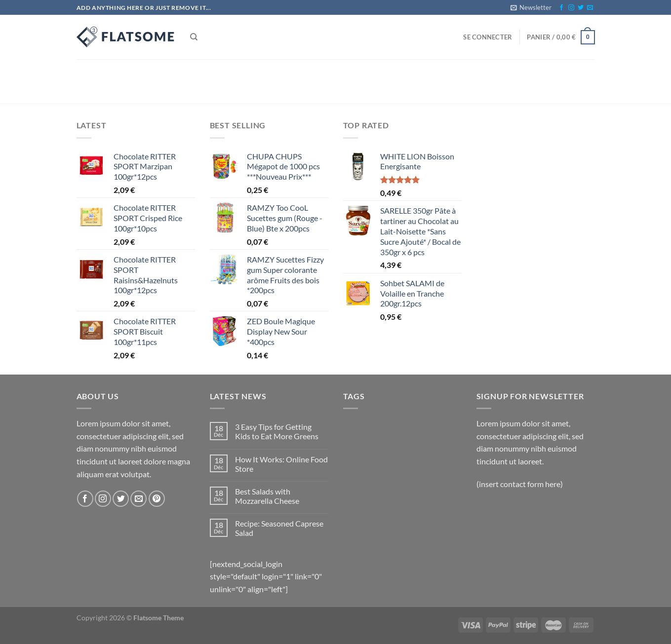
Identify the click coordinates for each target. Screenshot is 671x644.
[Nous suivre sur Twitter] (581, 8)
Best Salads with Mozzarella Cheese (267, 496)
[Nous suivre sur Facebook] (561, 8)
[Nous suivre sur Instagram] (571, 8)
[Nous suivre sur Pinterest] (157, 499)
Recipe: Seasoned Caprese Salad (279, 528)
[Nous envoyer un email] (590, 8)
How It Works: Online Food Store (281, 464)
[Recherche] (194, 37)
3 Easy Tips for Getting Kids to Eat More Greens (277, 431)
